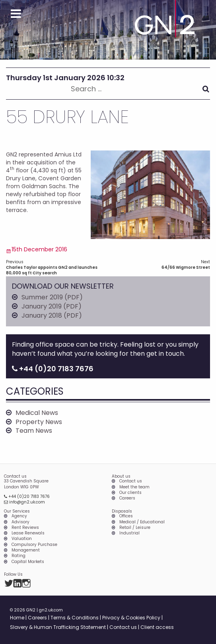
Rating (18, 556)
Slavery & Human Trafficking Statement (58, 627)
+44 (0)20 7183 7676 (27, 496)
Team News (34, 431)
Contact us (131, 481)
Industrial (129, 533)
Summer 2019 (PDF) (52, 297)
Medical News (37, 413)
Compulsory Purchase (34, 545)
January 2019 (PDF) (52, 307)
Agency (19, 516)
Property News (39, 422)
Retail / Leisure (135, 528)
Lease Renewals (28, 533)
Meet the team (134, 487)
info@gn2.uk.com (24, 502)
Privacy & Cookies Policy (131, 618)
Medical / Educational (142, 522)
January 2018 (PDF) (52, 316)
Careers (127, 498)
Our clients (130, 493)
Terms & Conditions (75, 618)
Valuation (22, 539)
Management (26, 550)
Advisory (20, 522)
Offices (126, 516)
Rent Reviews (25, 528)
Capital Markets (28, 562)
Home (17, 618)
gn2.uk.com (51, 610)
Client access (157, 627)
